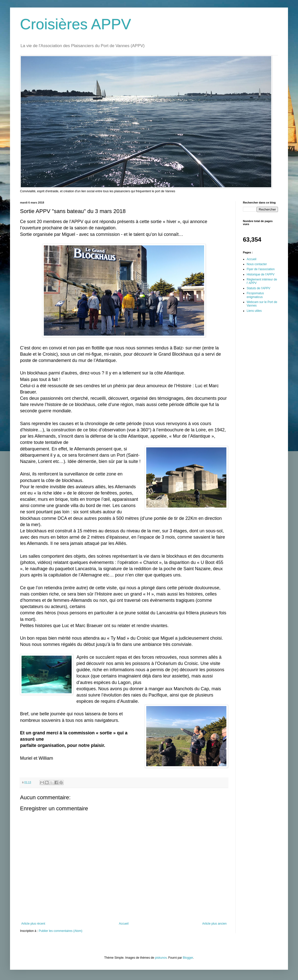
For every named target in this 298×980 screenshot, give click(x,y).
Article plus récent (33, 924)
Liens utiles (254, 311)
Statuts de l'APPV (258, 288)
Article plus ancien (214, 924)
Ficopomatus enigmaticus (255, 295)
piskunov (161, 958)
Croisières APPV (76, 24)
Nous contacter (257, 264)
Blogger (188, 958)
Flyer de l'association (261, 269)
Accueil (124, 924)
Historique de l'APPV (261, 274)
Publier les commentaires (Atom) (61, 931)
